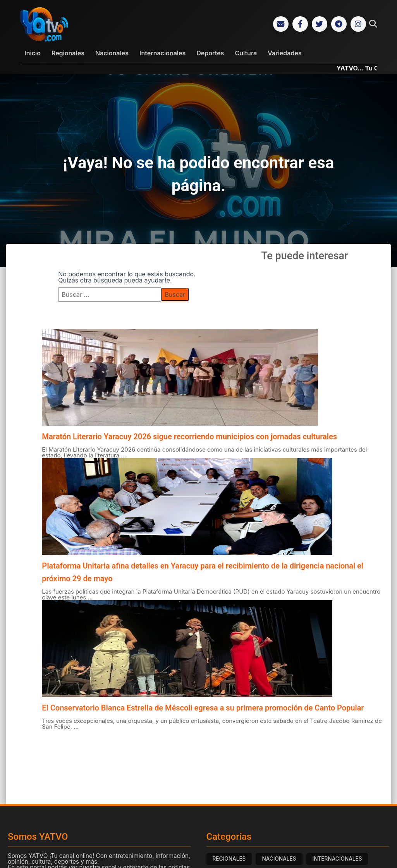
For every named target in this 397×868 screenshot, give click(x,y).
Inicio (33, 53)
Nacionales (112, 53)
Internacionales (162, 53)
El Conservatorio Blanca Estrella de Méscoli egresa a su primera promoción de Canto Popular (203, 708)
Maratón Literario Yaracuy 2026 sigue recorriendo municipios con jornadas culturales (189, 437)
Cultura (246, 53)
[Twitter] (320, 24)
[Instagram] (358, 24)
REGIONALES (229, 859)
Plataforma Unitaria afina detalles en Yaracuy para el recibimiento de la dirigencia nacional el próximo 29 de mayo (203, 572)
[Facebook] (300, 24)
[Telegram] (339, 24)
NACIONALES (279, 859)
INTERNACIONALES (337, 859)
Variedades (284, 53)
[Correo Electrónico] (281, 24)
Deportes (210, 53)
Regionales (68, 53)
